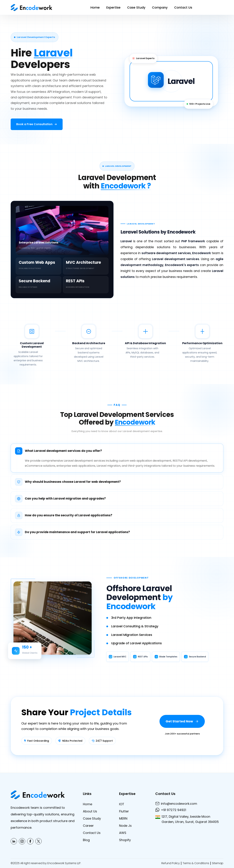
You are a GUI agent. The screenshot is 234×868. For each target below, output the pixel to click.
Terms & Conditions (196, 863)
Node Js (125, 826)
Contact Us (183, 7)
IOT (122, 804)
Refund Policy (171, 863)
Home (95, 7)
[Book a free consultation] (37, 124)
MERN (123, 818)
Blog (86, 840)
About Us (90, 811)
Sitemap (218, 863)
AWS (123, 833)
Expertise (113, 7)
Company (160, 7)
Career (88, 826)
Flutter (124, 811)
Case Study (136, 7)
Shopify (125, 840)
